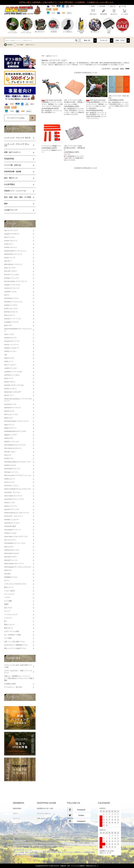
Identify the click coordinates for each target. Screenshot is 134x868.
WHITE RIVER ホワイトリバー (14, 564)
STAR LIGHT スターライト (13, 516)
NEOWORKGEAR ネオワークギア (15, 431)
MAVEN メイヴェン (11, 389)
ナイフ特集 (8, 638)
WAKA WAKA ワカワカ (12, 553)
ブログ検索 (20, 45)
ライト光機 (8, 601)
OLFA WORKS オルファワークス (15, 445)
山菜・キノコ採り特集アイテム (14, 642)
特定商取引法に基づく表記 (45, 808)
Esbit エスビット (10, 315)
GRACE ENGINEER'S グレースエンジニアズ (18, 330)
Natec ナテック (9, 425)
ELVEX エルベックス (11, 308)
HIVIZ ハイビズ (9, 334)
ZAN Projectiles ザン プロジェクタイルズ (18, 567)
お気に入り (113, 6)
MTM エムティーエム (11, 414)
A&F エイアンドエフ (11, 230)
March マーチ (9, 378)
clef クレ (7, 295)
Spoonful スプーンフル (12, 509)
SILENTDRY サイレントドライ (14, 499)
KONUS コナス (9, 358)
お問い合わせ (41, 818)
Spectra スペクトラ (52, 56)
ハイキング (8, 618)
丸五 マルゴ (8, 608)
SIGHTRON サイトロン (12, 492)
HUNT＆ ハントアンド (11, 345)
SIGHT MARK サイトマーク (13, 496)
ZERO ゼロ (8, 570)
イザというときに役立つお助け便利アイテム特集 (18, 666)
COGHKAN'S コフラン (12, 298)
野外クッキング (9, 625)
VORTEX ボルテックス (12, 550)
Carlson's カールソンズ (12, 288)
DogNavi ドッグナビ (11, 305)
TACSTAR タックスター (12, 523)
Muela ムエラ (9, 418)
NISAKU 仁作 (8, 438)
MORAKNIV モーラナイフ (13, 408)
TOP (43, 56)
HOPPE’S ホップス (10, 338)
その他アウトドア (11, 210)
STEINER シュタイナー (12, 520)
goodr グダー (8, 325)
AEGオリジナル (9, 237)
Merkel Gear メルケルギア (13, 392)
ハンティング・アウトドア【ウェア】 (17, 145)
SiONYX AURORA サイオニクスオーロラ (17, 489)
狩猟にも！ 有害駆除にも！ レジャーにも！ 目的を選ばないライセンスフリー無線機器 (18, 678)
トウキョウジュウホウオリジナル (15, 584)
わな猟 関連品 (9, 184)
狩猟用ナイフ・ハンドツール (15, 191)
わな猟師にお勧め (10, 684)
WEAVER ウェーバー (11, 560)
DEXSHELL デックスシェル (13, 302)
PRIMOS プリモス (10, 465)
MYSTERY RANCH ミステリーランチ (16, 421)
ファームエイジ (9, 594)
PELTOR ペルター (10, 452)
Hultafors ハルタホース (12, 348)
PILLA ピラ (8, 455)
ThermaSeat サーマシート (13, 530)
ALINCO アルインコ (11, 241)
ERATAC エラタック (11, 312)
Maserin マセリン (10, 382)
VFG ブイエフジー (10, 540)
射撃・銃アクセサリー (13, 152)
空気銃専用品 (9, 159)
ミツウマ (7, 597)
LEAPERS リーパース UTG (13, 372)
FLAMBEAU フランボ (11, 322)
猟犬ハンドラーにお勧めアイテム (15, 648)
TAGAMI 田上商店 (10, 526)
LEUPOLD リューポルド (12, 375)
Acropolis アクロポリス (12, 234)
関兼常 (6, 604)
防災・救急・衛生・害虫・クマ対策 (18, 197)
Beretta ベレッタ (10, 258)
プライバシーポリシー (44, 813)
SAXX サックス (9, 482)
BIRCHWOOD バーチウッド (13, 264)
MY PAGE (102, 6)
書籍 (6, 204)
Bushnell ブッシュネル (12, 275)
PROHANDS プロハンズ (12, 469)
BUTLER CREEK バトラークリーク (16, 281)
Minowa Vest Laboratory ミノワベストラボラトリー (18, 400)
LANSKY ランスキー (11, 368)
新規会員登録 (17, 808)
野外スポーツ (9, 628)
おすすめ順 (115, 69)
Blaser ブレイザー (10, 268)
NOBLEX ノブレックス (12, 442)
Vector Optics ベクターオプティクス (16, 536)
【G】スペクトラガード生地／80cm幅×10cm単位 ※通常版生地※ (74, 148)
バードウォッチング (11, 614)
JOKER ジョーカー (10, 351)
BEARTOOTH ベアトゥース (13, 254)
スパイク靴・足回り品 (13, 165)
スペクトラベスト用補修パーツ (51, 146)
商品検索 (10, 45)
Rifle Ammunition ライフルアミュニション (18, 475)
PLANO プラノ (9, 458)
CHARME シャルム (10, 292)
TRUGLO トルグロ (10, 533)
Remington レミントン (11, 472)
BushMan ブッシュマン (12, 278)
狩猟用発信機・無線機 (13, 172)
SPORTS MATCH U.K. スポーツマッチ (17, 513)
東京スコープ (9, 587)
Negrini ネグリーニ (10, 428)
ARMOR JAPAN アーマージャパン (15, 251)
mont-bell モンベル (10, 404)
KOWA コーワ (9, 361)
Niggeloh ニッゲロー (11, 435)
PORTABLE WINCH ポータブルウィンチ (17, 462)
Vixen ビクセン (9, 547)
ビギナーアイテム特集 (12, 631)
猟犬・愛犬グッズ (11, 178)
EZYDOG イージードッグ (13, 319)
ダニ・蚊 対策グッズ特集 (12, 635)
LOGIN (93, 6)
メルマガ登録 (17, 823)
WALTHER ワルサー (11, 557)
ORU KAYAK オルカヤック (13, 448)
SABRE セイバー (10, 479)
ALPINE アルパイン (11, 247)
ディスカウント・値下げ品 (13, 687)
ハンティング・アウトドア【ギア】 (18, 138)
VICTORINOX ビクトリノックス (15, 543)
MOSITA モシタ (9, 411)
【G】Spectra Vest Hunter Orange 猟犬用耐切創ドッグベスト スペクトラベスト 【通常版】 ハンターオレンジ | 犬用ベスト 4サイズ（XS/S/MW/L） (97, 104)
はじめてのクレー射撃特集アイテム (16, 645)
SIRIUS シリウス (10, 503)
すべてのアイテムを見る (16, 118)
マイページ (16, 818)
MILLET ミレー (9, 395)
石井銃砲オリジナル (11, 577)
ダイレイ (7, 581)
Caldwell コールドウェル (12, 285)
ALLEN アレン (9, 244)
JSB (5, 355)
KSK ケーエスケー (10, 365)
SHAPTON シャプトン (11, 486)
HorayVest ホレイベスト (12, 341)
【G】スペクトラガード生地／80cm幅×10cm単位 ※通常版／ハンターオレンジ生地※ (74, 102)
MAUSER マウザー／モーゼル (14, 385)
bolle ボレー (8, 261)
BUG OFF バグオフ (10, 271)
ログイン (16, 813)
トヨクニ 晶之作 (10, 591)
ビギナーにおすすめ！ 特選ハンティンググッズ (18, 672)
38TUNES (7, 574)
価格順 (122, 69)
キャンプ (7, 611)
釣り (6, 621)
